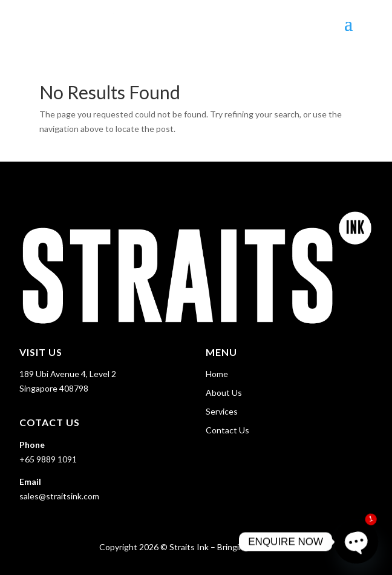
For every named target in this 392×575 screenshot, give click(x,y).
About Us (224, 393)
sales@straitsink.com (59, 496)
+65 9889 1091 (48, 459)
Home (217, 374)
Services (222, 411)
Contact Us (227, 430)
